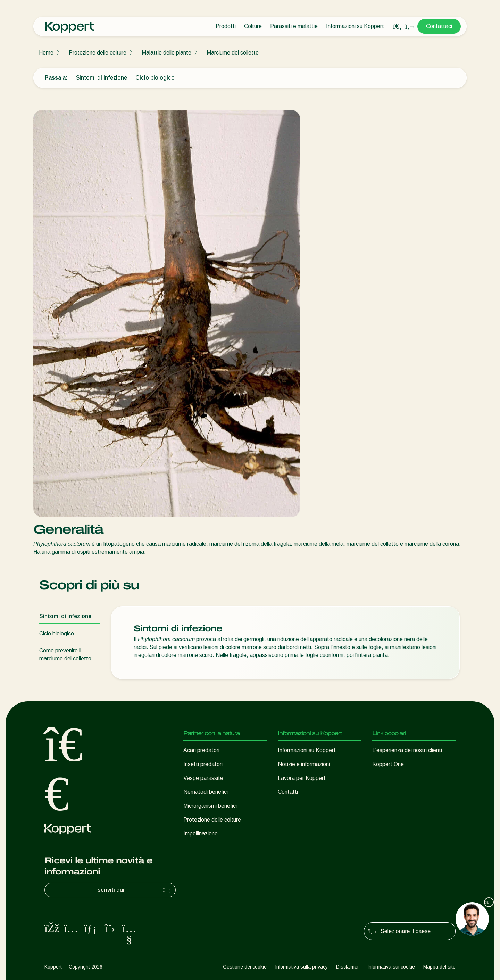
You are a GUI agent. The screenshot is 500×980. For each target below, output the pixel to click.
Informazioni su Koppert (355, 26)
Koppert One (388, 764)
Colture (253, 26)
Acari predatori (201, 750)
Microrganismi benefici (210, 806)
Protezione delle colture (98, 53)
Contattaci (439, 26)
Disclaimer (348, 967)
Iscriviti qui (135, 890)
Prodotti (226, 26)
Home (46, 53)
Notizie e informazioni (304, 764)
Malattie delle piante (166, 53)
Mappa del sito (439, 967)
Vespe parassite (203, 778)
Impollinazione (201, 834)
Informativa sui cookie (391, 967)
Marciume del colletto (233, 53)
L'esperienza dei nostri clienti (407, 750)
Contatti (288, 792)
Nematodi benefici (206, 792)
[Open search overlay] (397, 26)
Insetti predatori (203, 764)
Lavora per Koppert (302, 778)
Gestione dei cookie (245, 967)
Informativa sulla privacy (301, 967)
